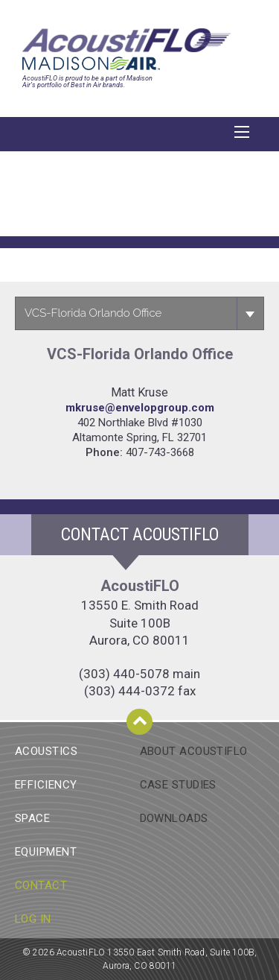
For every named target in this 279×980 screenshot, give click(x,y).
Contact (41, 885)
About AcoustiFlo (194, 751)
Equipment (46, 852)
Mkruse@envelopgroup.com (140, 408)
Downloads (174, 818)
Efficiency (46, 785)
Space (32, 818)
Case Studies (178, 785)
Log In (33, 919)
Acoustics (46, 751)
